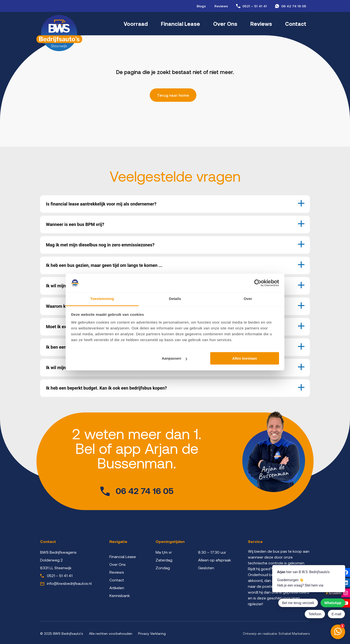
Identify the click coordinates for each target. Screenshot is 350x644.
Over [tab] (248, 299)
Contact (296, 24)
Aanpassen (175, 359)
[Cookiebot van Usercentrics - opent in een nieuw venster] (258, 283)
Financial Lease (180, 24)
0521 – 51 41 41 (255, 6)
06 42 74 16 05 (294, 6)
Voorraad (136, 24)
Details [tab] (175, 299)
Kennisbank (120, 595)
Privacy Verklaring (152, 633)
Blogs (201, 6)
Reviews (221, 6)
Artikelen (117, 588)
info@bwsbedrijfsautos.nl (69, 583)
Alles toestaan (245, 359)
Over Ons (225, 24)
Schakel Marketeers (294, 633)
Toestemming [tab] (102, 299)
